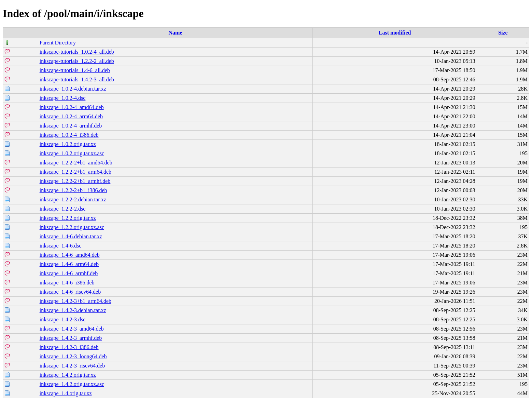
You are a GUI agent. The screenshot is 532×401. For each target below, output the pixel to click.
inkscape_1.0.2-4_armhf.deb (71, 126)
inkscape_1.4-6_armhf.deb (69, 273)
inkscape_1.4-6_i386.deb (67, 283)
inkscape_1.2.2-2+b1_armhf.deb (75, 181)
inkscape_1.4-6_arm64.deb (69, 264)
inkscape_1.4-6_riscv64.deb (70, 292)
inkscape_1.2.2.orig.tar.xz (68, 218)
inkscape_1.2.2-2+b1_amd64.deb (76, 163)
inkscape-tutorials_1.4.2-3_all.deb (77, 79)
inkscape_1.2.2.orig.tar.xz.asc (72, 227)
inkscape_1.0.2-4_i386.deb (69, 135)
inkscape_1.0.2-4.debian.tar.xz (73, 89)
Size (503, 33)
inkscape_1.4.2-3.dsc (63, 319)
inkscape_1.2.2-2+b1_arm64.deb (75, 172)
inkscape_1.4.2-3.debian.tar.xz (73, 310)
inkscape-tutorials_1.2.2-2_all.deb (77, 61)
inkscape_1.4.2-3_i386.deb (69, 347)
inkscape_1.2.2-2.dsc (63, 209)
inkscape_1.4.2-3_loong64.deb (73, 356)
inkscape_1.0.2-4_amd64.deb (72, 107)
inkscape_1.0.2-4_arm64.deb (71, 116)
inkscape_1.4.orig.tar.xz (66, 393)
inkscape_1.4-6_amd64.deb (70, 255)
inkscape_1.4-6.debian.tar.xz (71, 236)
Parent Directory (58, 43)
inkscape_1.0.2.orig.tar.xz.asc (72, 153)
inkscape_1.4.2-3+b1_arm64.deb (75, 301)
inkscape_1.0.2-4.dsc (63, 98)
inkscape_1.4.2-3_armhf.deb (71, 338)
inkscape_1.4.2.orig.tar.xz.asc (72, 384)
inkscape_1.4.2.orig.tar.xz (68, 375)
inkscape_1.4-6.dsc (61, 246)
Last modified (395, 33)
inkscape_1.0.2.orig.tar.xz (68, 144)
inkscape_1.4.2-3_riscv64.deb (72, 366)
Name (176, 33)
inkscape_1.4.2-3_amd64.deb (72, 329)
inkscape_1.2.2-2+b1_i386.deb (73, 190)
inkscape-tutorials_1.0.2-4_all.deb (77, 52)
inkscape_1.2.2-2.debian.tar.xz (73, 199)
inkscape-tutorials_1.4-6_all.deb (75, 70)
